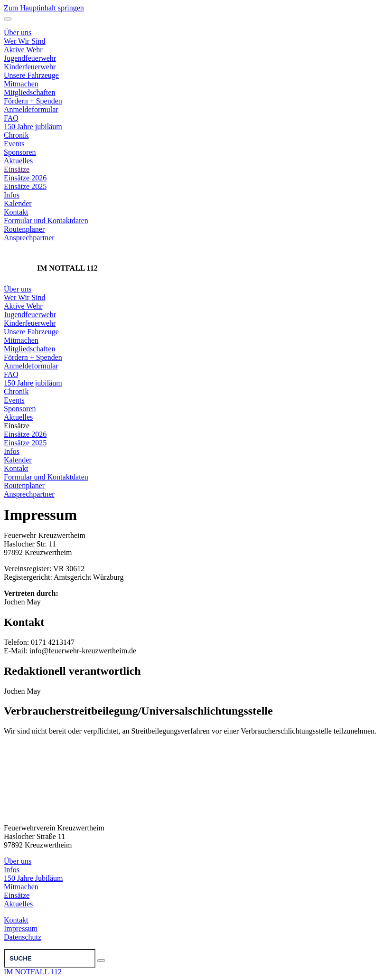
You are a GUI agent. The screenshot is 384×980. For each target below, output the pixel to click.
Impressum (21, 928)
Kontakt (16, 212)
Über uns (18, 289)
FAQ (11, 118)
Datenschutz (23, 937)
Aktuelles (18, 161)
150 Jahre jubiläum (33, 127)
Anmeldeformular (31, 109)
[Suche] (50, 958)
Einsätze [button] (17, 426)
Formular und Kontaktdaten (46, 221)
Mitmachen (21, 340)
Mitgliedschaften (29, 92)
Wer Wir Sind (25, 297)
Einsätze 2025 (25, 186)
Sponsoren (20, 152)
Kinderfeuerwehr (30, 323)
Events (14, 144)
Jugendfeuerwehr (30, 315)
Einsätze (17, 169)
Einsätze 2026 (25, 178)
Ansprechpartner (29, 238)
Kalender (18, 203)
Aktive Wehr (23, 306)
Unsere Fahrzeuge (31, 332)
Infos (12, 195)
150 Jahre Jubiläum (33, 878)
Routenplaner (24, 229)
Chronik (16, 135)
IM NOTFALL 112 (33, 972)
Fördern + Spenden (33, 101)
